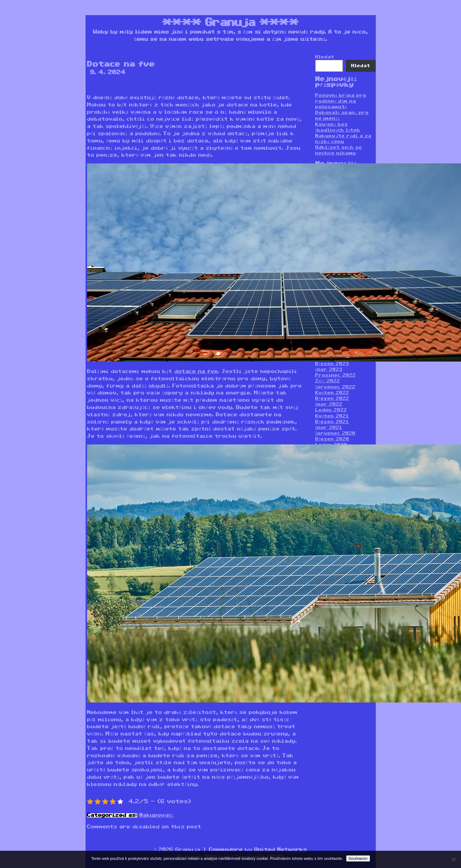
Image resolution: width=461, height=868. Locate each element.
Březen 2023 (332, 364)
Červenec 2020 (335, 433)
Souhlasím (358, 858)
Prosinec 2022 (336, 375)
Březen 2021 (332, 422)
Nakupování (156, 815)
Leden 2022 (331, 410)
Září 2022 (328, 381)
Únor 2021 (329, 428)
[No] (453, 860)
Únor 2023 (329, 370)
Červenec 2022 (335, 387)
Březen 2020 (332, 439)
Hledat (325, 57)
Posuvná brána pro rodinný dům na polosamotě (341, 101)
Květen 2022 (332, 393)
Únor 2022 (329, 404)
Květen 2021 (332, 416)
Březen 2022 (332, 399)
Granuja (230, 23)
